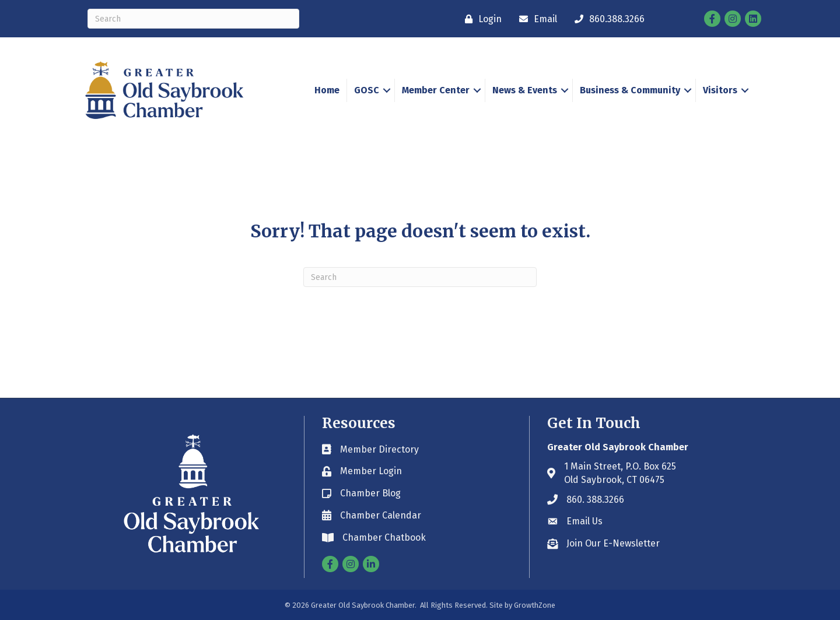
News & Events (525, 90)
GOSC (367, 90)
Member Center (436, 90)
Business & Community (630, 90)
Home (327, 90)
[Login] (480, 19)
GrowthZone (535, 605)
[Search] (193, 19)
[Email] (535, 19)
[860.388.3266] (607, 19)
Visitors (720, 90)
